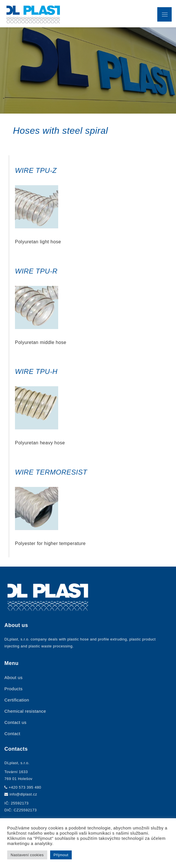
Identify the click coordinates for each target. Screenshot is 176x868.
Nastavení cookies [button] (27, 855)
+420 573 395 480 (25, 787)
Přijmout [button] (61, 855)
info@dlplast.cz (23, 794)
